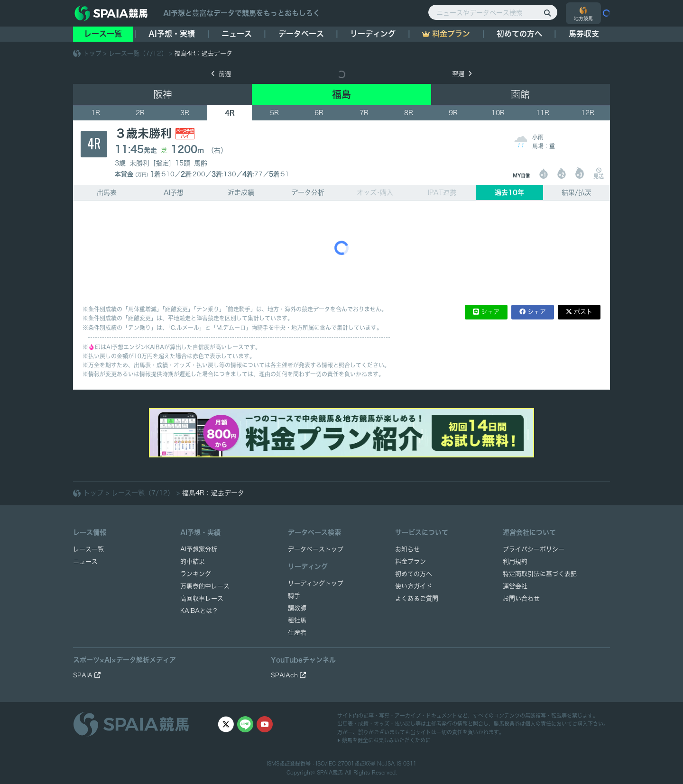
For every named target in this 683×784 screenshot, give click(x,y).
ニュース (237, 34)
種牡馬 (297, 620)
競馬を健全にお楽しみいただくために (384, 740)
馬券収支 (584, 34)
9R (453, 113)
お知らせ (407, 549)
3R (185, 113)
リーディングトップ (316, 583)
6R (319, 113)
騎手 (294, 596)
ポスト (583, 312)
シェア (490, 312)
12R (588, 113)
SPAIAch (288, 675)
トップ (92, 53)
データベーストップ (316, 549)
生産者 (297, 633)
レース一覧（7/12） (138, 53)
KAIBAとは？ (199, 611)
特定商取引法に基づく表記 (540, 574)
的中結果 (193, 561)
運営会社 (515, 586)
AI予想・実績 (172, 34)
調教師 (297, 608)
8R (409, 113)
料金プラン (411, 561)
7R (364, 113)
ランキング (196, 574)
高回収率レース (202, 598)
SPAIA (87, 675)
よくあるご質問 (417, 598)
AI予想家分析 (199, 549)
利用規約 (515, 561)
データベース (301, 34)
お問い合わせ (521, 598)
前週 (221, 74)
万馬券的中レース (205, 586)
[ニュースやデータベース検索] (493, 12)
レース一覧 (103, 34)
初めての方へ (519, 34)
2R (140, 113)
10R (498, 113)
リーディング (373, 34)
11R (543, 113)
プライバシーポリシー (534, 549)
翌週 (462, 74)
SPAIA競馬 (330, 772)
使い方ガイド (414, 586)
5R (274, 113)
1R (96, 113)
